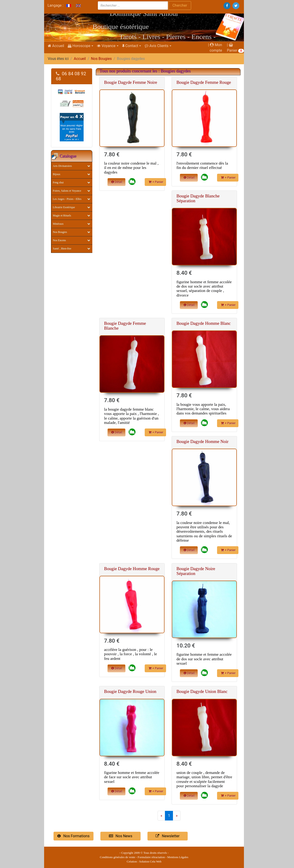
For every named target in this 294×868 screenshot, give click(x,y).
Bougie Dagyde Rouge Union (130, 691)
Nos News (121, 836)
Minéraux (58, 224)
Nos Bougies (101, 59)
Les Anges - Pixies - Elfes (67, 199)
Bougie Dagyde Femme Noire (131, 82)
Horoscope (79, 46)
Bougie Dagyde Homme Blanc (204, 323)
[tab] (72, 76)
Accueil (56, 46)
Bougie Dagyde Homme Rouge (132, 569)
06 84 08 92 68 (71, 76)
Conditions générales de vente (118, 857)
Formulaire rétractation (151, 857)
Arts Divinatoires (62, 166)
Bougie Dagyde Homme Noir (202, 441)
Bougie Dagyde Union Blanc (202, 691)
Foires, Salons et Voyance (67, 191)
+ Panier (156, 182)
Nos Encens (59, 240)
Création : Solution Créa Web (144, 862)
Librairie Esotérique (64, 207)
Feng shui (58, 182)
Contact (130, 46)
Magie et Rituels (62, 216)
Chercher (180, 5)
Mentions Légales (178, 857)
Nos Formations (73, 836)
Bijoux (57, 174)
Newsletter (167, 836)
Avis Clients (157, 46)
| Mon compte (215, 48)
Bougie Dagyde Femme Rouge (204, 82)
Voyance (106, 46)
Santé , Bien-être (62, 249)
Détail (117, 182)
